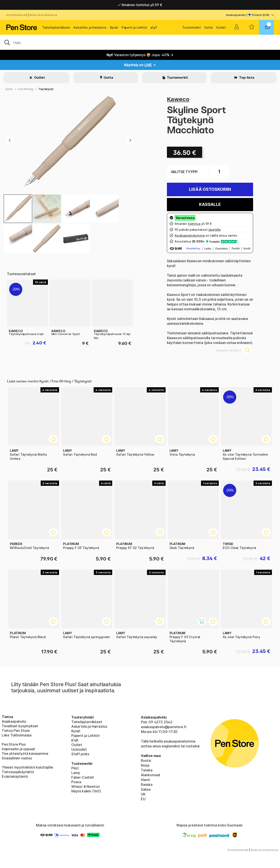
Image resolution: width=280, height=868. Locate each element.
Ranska (147, 785)
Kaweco (178, 99)
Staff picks (80, 754)
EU (143, 799)
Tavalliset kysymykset (20, 726)
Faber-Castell (82, 777)
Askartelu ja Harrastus (90, 27)
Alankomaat (151, 775)
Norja (145, 765)
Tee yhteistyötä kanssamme (25, 753)
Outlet (221, 27)
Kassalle (210, 204)
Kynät (114, 27)
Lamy (76, 773)
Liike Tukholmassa (17, 735)
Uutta (208, 27)
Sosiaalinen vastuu (17, 758)
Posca (76, 782)
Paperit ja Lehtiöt (134, 27)
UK (143, 794)
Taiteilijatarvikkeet (56, 27)
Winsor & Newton (85, 786)
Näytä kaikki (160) (86, 791)
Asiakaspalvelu (236, 15)
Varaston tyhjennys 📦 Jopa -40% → (140, 55)
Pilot (75, 768)
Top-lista (246, 77)
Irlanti (145, 780)
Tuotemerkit (192, 27)
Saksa (146, 789)
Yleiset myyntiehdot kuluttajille (27, 767)
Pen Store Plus (14, 744)
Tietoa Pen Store (16, 731)
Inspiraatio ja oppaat (18, 749)
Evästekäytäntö (15, 776)
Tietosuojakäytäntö (18, 772)
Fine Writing (26, 89)
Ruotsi (146, 760)
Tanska (147, 770)
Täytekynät (46, 89)
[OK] (140, 42)
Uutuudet (79, 749)
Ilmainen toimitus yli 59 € (140, 5)
